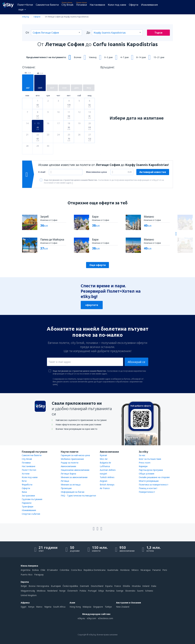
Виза (24, 492)
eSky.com (91, 618)
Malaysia (87, 607)
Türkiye (108, 607)
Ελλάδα (126, 586)
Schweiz (149, 591)
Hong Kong (75, 607)
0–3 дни (108, 57)
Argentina (26, 570)
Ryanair (103, 455)
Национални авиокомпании (75, 470)
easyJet (103, 474)
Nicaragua (145, 570)
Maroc (39, 607)
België (24, 586)
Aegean (104, 481)
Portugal (92, 591)
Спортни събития (31, 514)
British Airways (107, 485)
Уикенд (93, 57)
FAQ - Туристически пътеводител (78, 496)
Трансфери (27, 507)
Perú (165, 570)
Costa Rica (76, 570)
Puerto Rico (27, 575)
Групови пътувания (32, 499)
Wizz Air (104, 459)
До (88, 32)
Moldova (41, 591)
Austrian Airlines (108, 470)
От (27, 32)
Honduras (125, 570)
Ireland (146, 586)
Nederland (52, 591)
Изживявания (149, 5)
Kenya (31, 607)
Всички (78, 57)
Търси (158, 33)
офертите (92, 305)
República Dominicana (94, 570)
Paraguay (39, 575)
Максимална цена (96, 172)
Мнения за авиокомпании (74, 477)
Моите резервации (149, 481)
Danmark (84, 586)
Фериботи (27, 485)
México (135, 570)
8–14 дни (141, 57)
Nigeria (48, 607)
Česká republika (70, 586)
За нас (142, 455)
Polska (83, 591)
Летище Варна (68, 474)
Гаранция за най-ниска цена (75, 455)
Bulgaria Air (105, 463)
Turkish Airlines (107, 477)
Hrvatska (136, 586)
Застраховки (28, 496)
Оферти (134, 5)
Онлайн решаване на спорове (154, 477)
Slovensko (130, 591)
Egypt (24, 607)
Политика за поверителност (154, 485)
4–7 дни (124, 57)
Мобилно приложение (72, 459)
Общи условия (146, 474)
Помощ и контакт (148, 488)
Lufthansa (105, 466)
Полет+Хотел (25, 5)
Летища (65, 481)
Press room (145, 463)
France (118, 586)
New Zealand (123, 607)
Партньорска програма (151, 470)
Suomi (140, 591)
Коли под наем (117, 5)
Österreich (73, 591)
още (21, 9)
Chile (43, 570)
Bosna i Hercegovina (39, 586)
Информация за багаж (73, 492)
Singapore (98, 607)
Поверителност (147, 492)
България (56, 586)
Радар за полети (70, 463)
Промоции (66, 488)
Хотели (26, 474)
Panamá (156, 570)
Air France (105, 488)
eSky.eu (81, 618)
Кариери (143, 466)
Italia (154, 586)
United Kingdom (29, 595)
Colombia (64, 570)
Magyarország (28, 591)
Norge (62, 591)
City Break (67, 5)
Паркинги (27, 503)
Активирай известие (153, 172)
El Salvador (52, 570)
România (110, 591)
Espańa (109, 586)
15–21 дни (159, 57)
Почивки (82, 5)
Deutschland (97, 586)
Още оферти (98, 265)
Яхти (24, 481)
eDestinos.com (105, 618)
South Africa (59, 607)
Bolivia (35, 570)
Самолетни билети (47, 5)
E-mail (42, 172)
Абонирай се (136, 362)
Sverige (120, 591)
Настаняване (97, 5)
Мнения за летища (71, 485)
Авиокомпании (68, 466)
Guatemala (113, 570)
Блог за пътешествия (150, 459)
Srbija (101, 591)
